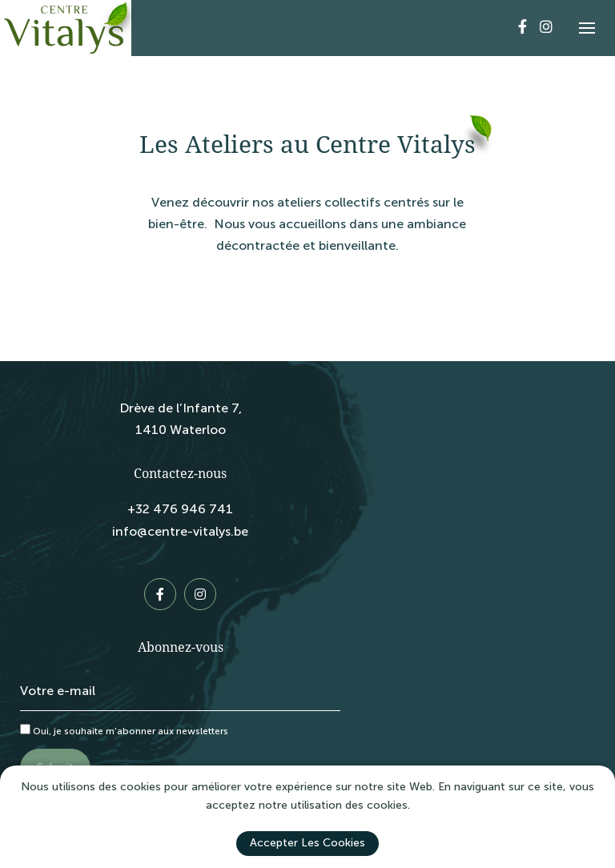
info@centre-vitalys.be (180, 531)
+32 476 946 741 (180, 509)
